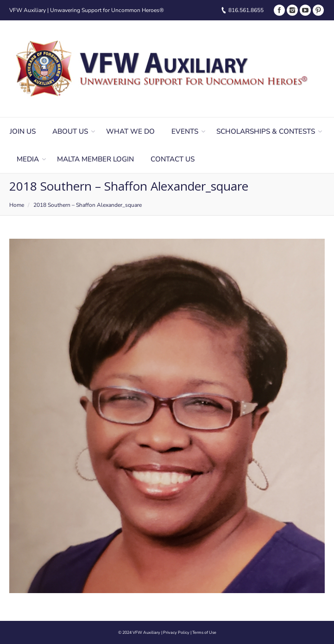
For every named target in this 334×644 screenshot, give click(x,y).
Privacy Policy (176, 632)
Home (17, 205)
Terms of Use (204, 632)
